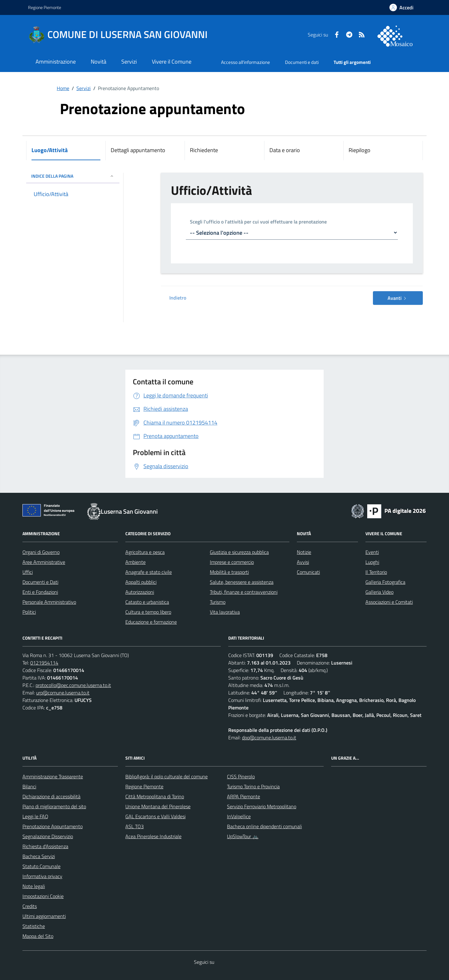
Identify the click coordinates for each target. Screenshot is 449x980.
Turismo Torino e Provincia (253, 786)
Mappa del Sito (38, 936)
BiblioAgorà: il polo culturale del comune (167, 776)
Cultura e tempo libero (148, 612)
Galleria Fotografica (385, 582)
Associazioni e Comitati (389, 602)
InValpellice (239, 816)
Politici (29, 612)
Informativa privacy (42, 876)
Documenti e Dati (40, 582)
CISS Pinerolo (241, 776)
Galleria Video (379, 592)
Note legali (34, 886)
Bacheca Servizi (39, 856)
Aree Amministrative (44, 562)
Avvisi (303, 562)
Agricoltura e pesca (145, 552)
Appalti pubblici (141, 582)
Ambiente (135, 562)
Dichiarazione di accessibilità (51, 796)
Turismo (218, 602)
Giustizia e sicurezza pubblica (239, 552)
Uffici (28, 572)
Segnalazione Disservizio (48, 836)
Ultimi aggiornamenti (44, 916)
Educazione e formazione (151, 622)
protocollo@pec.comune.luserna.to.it (73, 685)
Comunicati (308, 572)
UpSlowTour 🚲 (243, 836)
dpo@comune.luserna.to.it (269, 737)
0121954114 (44, 663)
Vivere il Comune (172, 62)
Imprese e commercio (232, 562)
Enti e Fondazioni (40, 592)
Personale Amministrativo (49, 602)
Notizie (304, 552)
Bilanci (29, 786)
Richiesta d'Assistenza (45, 846)
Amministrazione (56, 62)
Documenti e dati (302, 62)
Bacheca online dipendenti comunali (264, 826)
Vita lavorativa (225, 612)
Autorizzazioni (140, 592)
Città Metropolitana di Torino (155, 796)
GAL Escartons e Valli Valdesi (155, 816)
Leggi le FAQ (35, 816)
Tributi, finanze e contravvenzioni (244, 592)
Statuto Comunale (41, 866)
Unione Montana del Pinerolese (158, 806)
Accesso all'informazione (246, 62)
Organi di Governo (41, 552)
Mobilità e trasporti (229, 572)
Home (63, 88)
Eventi (372, 552)
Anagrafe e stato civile (149, 572)
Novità (99, 62)
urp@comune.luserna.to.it (63, 693)
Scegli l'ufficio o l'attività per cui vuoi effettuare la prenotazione (258, 222)
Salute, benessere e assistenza (242, 582)
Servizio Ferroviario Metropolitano (262, 806)
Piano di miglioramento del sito (54, 806)
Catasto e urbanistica (147, 602)
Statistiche (34, 926)
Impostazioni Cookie (43, 896)
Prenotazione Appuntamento (53, 826)
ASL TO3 (135, 826)
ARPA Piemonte (244, 796)
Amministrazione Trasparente (53, 776)
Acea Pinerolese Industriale (153, 836)
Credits (30, 906)
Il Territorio (376, 572)
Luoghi (372, 562)
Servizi (129, 62)
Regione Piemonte (45, 7)
